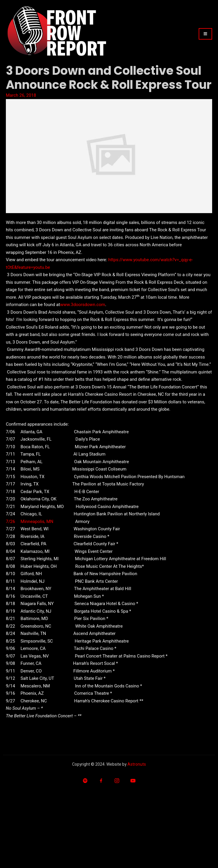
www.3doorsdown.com (83, 305)
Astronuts (137, 764)
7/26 (10, 522)
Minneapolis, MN (37, 522)
